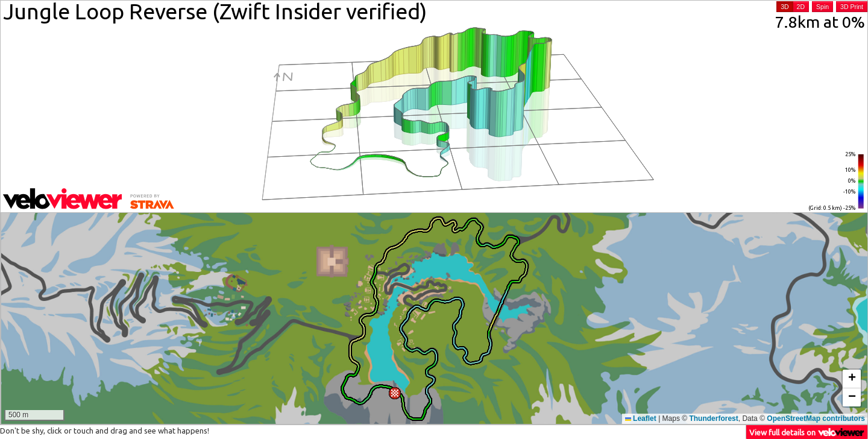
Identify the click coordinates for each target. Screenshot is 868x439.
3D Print (852, 7)
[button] (395, 393)
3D (785, 7)
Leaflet (641, 418)
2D (801, 7)
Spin (822, 7)
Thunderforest (713, 418)
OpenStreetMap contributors (816, 418)
